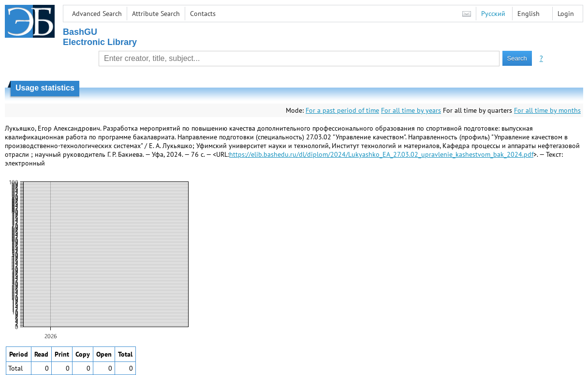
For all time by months (547, 110)
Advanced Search (97, 14)
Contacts (203, 14)
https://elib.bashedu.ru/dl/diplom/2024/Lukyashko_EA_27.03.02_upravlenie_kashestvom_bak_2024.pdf (381, 154)
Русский (493, 14)
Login (566, 14)
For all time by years (411, 110)
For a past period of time (342, 110)
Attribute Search (156, 14)
